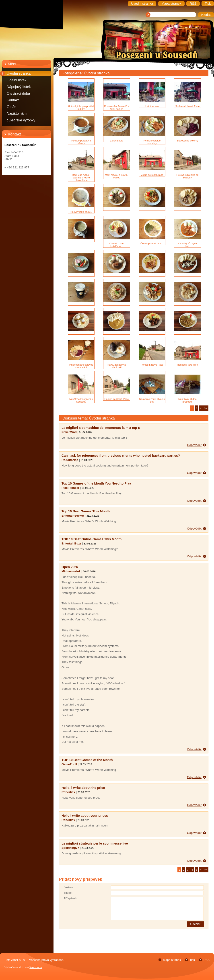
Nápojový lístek (19, 87)
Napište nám (17, 114)
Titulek (68, 893)
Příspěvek (70, 898)
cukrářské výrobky (21, 120)
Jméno (68, 887)
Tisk (192, 960)
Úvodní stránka (19, 73)
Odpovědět (194, 445)
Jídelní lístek (17, 80)
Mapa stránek (172, 960)
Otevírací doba (18, 93)
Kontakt (13, 100)
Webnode (36, 967)
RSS (207, 960)
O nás (11, 107)
